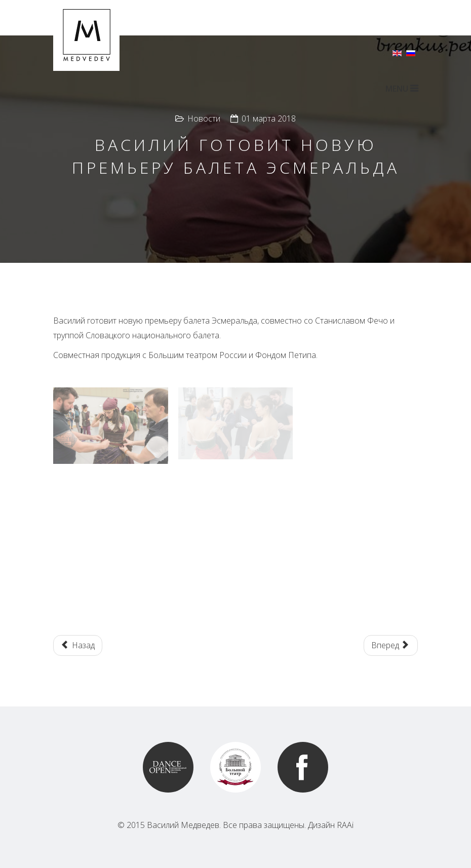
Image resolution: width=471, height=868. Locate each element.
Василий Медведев (183, 825)
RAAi (345, 825)
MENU (402, 89)
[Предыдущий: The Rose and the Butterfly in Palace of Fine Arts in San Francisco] (78, 645)
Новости (204, 119)
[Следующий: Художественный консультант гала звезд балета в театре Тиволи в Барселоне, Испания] (391, 645)
